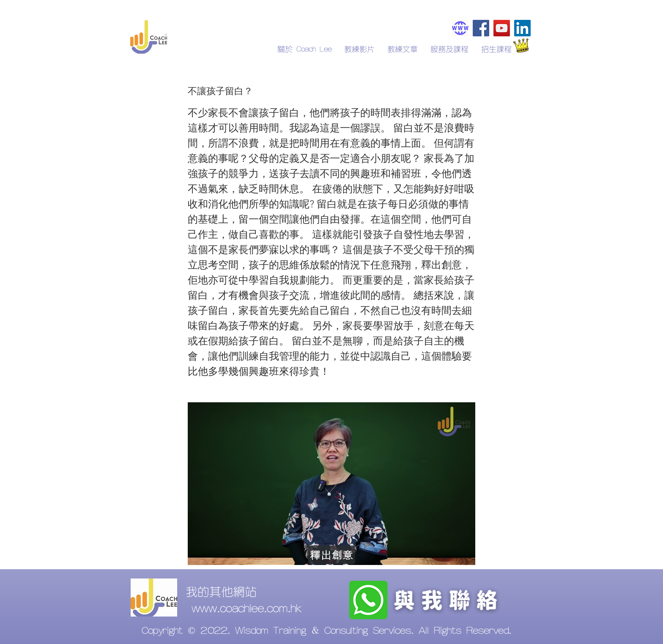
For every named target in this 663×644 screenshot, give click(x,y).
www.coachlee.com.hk (247, 609)
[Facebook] (481, 28)
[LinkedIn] (522, 28)
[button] (496, 49)
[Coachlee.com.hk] (460, 28)
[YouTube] (502, 28)
